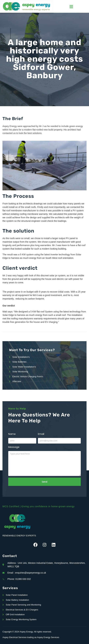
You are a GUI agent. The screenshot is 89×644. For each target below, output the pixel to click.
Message (14, 447)
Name (12, 434)
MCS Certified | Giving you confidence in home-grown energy (38, 506)
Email (41, 434)
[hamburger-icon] (71, 7)
